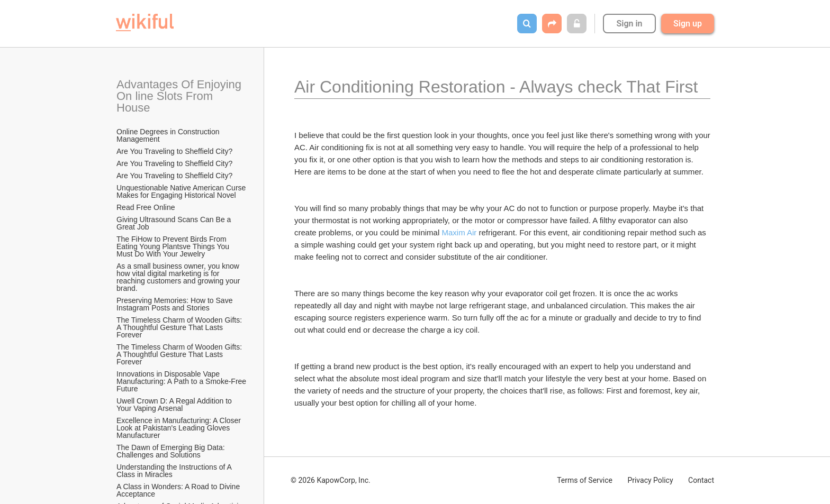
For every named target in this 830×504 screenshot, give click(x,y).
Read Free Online (147, 207)
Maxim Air (459, 232)
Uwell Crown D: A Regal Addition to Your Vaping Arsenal (175, 405)
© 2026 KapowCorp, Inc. (331, 480)
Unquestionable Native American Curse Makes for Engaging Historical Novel (182, 191)
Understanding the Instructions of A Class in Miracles (175, 471)
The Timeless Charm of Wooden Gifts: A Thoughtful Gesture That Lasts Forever (180, 327)
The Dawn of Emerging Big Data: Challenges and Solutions (172, 451)
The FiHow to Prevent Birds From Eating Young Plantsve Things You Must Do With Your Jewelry (174, 246)
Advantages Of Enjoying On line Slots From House (181, 96)
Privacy (650, 480)
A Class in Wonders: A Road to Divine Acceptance (179, 490)
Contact (701, 480)
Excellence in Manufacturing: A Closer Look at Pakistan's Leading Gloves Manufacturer (180, 428)
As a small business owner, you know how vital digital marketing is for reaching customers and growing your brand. (179, 277)
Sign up (688, 24)
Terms (585, 480)
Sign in (629, 24)
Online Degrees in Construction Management (169, 135)
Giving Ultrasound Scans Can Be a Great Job (175, 223)
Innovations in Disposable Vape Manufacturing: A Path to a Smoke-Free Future (182, 381)
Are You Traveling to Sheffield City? (174, 151)
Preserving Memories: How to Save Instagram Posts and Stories (175, 304)
